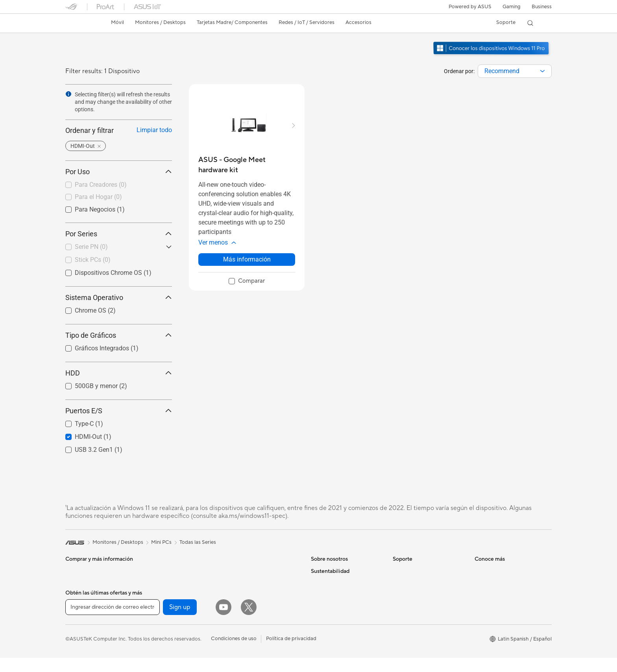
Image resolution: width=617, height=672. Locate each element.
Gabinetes (159, 583)
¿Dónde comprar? (496, 595)
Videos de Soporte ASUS (422, 636)
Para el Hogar (98, 197)
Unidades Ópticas (168, 630)
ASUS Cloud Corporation (341, 630)
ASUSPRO (487, 630)
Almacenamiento (166, 618)
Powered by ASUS (470, 7)
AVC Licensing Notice (500, 642)
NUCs (72, 619)
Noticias (321, 583)
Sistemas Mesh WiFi (251, 583)
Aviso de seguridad (415, 624)
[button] (512, 7)
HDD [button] (119, 373)
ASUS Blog (488, 654)
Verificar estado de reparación (428, 571)
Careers (320, 654)
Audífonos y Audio (249, 642)
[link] (79, 23)
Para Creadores (101, 185)
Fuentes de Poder (167, 606)
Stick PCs (93, 260)
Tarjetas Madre (83, 655)
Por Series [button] (119, 234)
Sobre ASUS (325, 571)
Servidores (240, 595)
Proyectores (80, 607)
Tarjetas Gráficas (166, 571)
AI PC (481, 571)
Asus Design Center (497, 618)
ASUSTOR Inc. (328, 618)
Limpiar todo (154, 130)
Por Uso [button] (119, 172)
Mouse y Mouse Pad (251, 630)
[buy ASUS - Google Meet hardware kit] (247, 165)
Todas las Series (198, 542)
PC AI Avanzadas (494, 583)
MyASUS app (408, 648)
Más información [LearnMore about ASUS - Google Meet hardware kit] (247, 259)
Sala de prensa (328, 606)
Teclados (238, 619)
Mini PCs (76, 631)
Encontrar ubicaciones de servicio (422, 586)
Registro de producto (418, 601)
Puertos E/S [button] (119, 411)
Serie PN (91, 247)
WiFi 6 (154, 654)
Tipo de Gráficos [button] (119, 335)
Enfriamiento (162, 595)
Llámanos (404, 613)
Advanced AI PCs (495, 665)
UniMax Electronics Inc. (338, 642)
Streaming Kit (244, 654)
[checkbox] (119, 185)
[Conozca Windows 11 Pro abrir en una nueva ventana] (492, 55)
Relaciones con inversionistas (345, 595)
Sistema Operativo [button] (119, 297)
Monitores (77, 595)
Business (542, 7)
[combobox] (515, 71)
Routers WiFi (243, 571)
